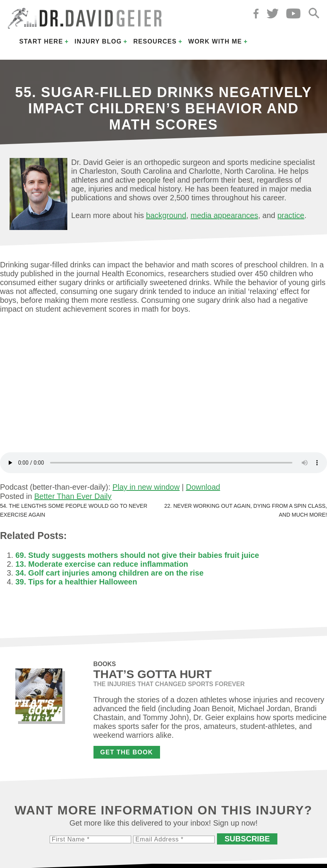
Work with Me (215, 41)
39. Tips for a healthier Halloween (76, 582)
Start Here (41, 41)
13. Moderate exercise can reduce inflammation (102, 564)
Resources (155, 41)
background (166, 215)
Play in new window (146, 487)
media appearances (224, 215)
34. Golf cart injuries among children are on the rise (109, 573)
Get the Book (127, 752)
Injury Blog (98, 41)
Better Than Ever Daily (73, 496)
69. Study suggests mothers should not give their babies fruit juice (137, 555)
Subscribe (247, 839)
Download (203, 487)
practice (291, 215)
